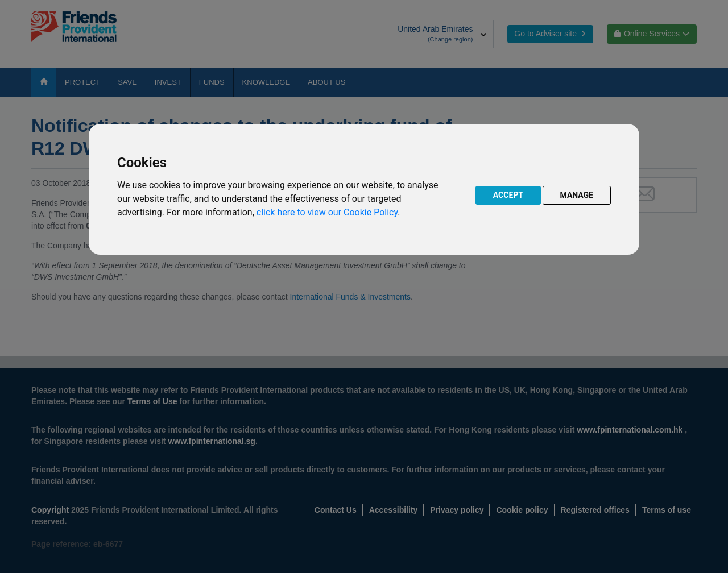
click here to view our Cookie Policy (327, 212)
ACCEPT (508, 195)
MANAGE (577, 195)
